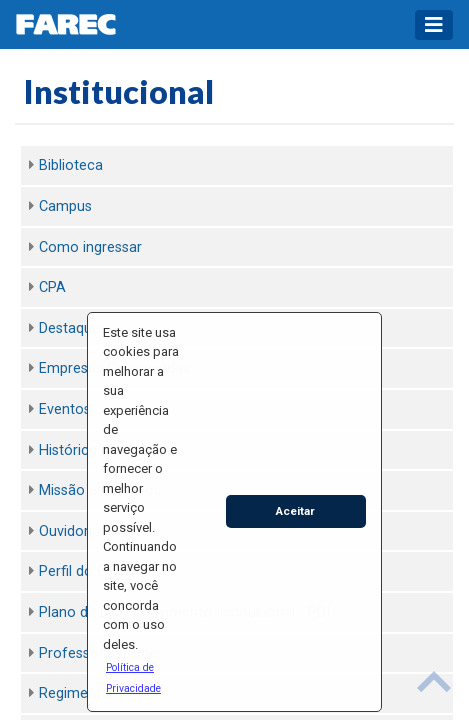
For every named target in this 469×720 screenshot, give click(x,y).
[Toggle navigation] (434, 25)
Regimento (74, 693)
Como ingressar (90, 247)
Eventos (65, 409)
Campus (65, 206)
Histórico (68, 450)
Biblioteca (71, 165)
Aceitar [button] (295, 511)
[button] (143, 677)
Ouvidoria (69, 531)
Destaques (73, 328)
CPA (52, 287)
